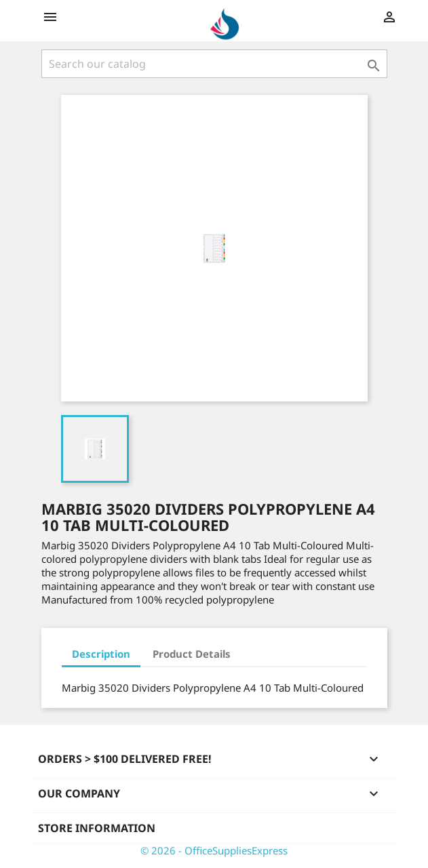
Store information (97, 828)
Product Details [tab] (192, 654)
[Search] (214, 64)
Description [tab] (101, 654)
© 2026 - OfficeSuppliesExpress (214, 850)
